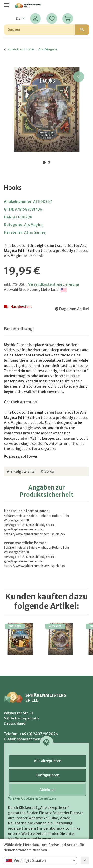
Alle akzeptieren (48, 761)
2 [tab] (49, 163)
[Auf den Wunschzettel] (79, 77)
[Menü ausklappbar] (6, 3)
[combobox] (40, 861)
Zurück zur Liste (21, 49)
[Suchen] (40, 30)
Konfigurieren (47, 775)
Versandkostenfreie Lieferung (54, 284)
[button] (35, 18)
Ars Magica (33, 225)
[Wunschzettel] (52, 18)
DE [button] (18, 18)
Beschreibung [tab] (18, 329)
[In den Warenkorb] (8, 65)
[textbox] (40, 861)
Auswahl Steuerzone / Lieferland (35, 290)
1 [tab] (44, 163)
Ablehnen (47, 790)
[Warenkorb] (68, 18)
